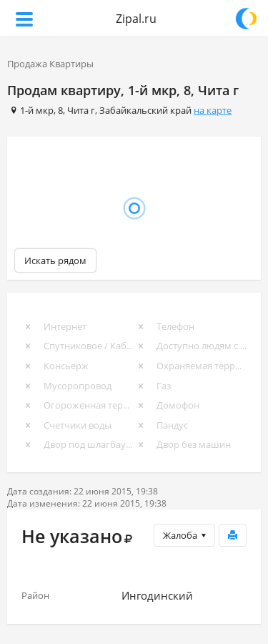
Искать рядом (55, 260)
